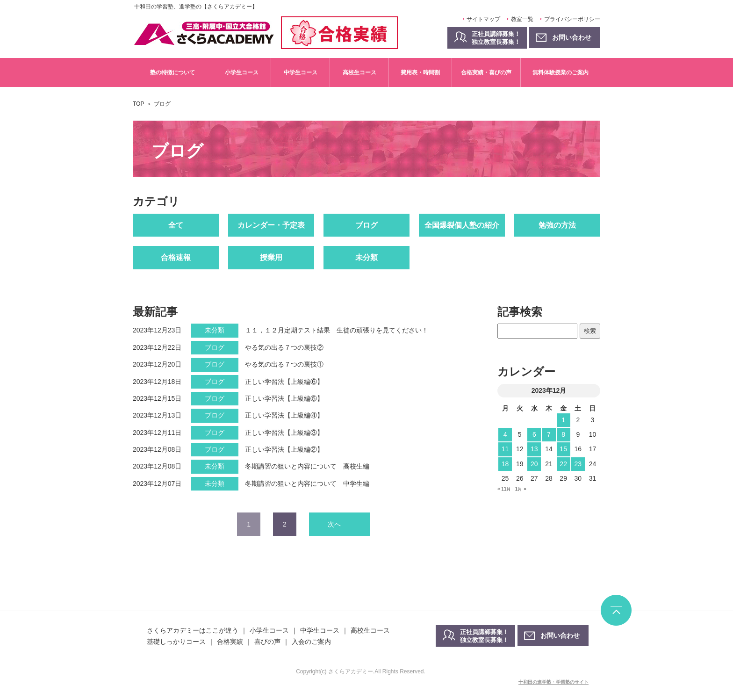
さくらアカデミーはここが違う (193, 630)
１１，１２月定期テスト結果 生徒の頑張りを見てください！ (337, 330)
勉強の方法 (557, 225)
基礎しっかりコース (176, 642)
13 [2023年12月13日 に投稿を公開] (534, 449)
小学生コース (242, 72)
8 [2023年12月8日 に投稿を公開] (563, 434)
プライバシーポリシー (572, 19)
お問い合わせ (560, 635)
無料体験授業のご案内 (561, 72)
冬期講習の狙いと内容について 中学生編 (307, 484)
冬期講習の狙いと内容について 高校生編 (307, 466)
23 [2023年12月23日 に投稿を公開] (578, 464)
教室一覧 (522, 19)
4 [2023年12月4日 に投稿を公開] (505, 434)
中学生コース (301, 72)
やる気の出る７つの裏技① (284, 364)
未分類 (366, 257)
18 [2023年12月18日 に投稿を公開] (505, 464)
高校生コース (359, 72)
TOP (138, 104)
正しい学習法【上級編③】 (284, 433)
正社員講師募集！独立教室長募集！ (496, 38)
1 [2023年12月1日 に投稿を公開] (563, 420)
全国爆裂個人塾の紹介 (462, 225)
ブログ (366, 225)
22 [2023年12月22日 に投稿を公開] (563, 464)
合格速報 (176, 257)
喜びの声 (267, 642)
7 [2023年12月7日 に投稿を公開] (549, 434)
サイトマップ (483, 19)
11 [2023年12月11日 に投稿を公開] (505, 449)
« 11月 (504, 489)
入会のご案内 (311, 642)
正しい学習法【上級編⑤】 (284, 398)
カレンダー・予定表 (271, 225)
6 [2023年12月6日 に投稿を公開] (534, 434)
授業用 (271, 257)
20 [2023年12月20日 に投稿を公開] (534, 464)
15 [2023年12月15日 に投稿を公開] (563, 449)
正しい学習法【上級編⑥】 (284, 382)
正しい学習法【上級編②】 (284, 449)
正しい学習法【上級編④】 (284, 415)
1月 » (521, 489)
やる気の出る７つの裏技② (284, 347)
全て (176, 225)
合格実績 (230, 642)
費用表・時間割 (420, 72)
